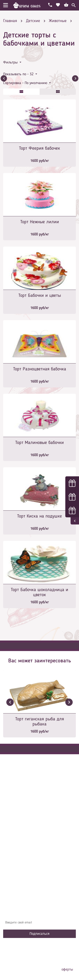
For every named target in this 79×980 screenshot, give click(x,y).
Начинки (12, 846)
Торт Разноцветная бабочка (40, 369)
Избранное (14, 852)
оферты (67, 969)
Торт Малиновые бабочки (39, 443)
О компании (15, 827)
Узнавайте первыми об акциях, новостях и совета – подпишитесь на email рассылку (39, 912)
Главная (12, 821)
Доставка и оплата (19, 833)
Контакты (13, 840)
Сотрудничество (17, 859)
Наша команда (17, 865)
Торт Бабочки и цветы (40, 296)
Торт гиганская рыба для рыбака (40, 722)
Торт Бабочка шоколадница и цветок (39, 592)
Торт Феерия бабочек (39, 148)
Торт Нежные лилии (40, 222)
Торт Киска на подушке (39, 516)
